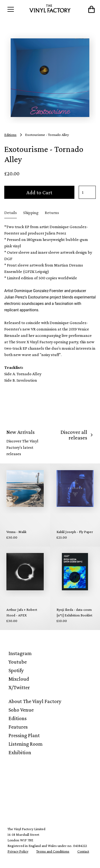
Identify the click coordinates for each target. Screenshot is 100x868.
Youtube (18, 662)
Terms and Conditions (53, 851)
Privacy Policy (18, 851)
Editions (18, 718)
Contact (83, 851)
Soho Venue (21, 710)
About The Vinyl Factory (35, 701)
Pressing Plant (24, 735)
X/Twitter (19, 687)
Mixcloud (19, 679)
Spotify (16, 670)
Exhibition (20, 752)
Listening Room (26, 744)
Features (18, 727)
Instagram (20, 653)
